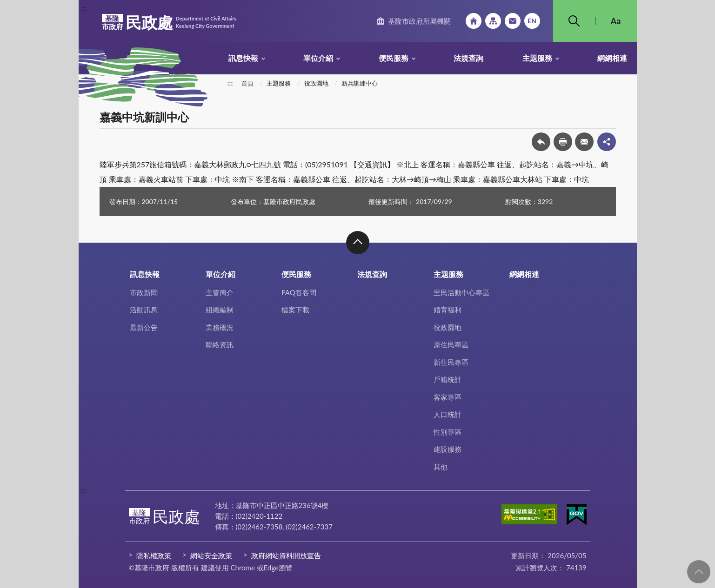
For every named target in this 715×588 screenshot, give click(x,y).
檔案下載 (295, 310)
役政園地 (316, 83)
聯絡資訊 (220, 344)
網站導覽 (493, 21)
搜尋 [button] (574, 21)
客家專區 (448, 397)
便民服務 (394, 58)
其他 (441, 467)
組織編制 (220, 310)
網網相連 (612, 58)
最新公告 (144, 327)
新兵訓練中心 (360, 83)
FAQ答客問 (299, 292)
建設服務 (448, 449)
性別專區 (448, 432)
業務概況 (220, 327)
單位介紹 (318, 58)
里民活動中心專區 (461, 292)
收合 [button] (358, 243)
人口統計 (448, 414)
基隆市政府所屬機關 (419, 21)
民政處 (169, 22)
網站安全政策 (211, 555)
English (532, 21)
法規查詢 (468, 58)
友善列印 (563, 142)
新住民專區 (451, 362)
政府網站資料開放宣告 (286, 555)
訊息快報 (243, 58)
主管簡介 (220, 292)
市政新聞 (144, 292)
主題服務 (537, 58)
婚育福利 (448, 310)
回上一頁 (541, 142)
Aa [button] (616, 21)
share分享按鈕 (607, 142)
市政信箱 (513, 21)
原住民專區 (451, 344)
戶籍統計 (448, 379)
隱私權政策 (154, 555)
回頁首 (699, 572)
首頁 (247, 83)
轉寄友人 (584, 142)
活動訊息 (144, 310)
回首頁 (474, 21)
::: (84, 8)
